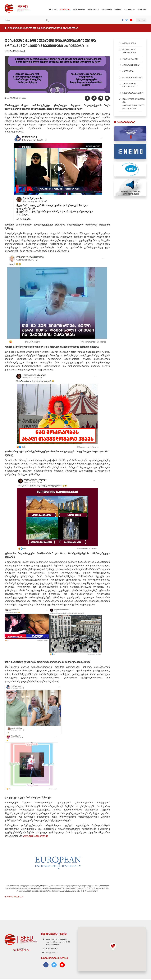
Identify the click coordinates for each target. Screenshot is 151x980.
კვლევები (128, 71)
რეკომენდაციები (132, 77)
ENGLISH (141, 20)
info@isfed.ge (52, 954)
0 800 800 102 (52, 950)
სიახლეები (65, 10)
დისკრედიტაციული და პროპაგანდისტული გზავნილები (132, 104)
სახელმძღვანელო (132, 93)
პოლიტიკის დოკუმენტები (130, 85)
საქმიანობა (93, 10)
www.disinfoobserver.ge (36, 837)
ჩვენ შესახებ (79, 10)
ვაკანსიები (129, 10)
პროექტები (107, 10)
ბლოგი (118, 10)
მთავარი (53, 10)
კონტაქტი (142, 10)
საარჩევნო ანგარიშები (129, 51)
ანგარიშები (129, 43)
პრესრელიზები (131, 65)
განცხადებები (130, 59)
